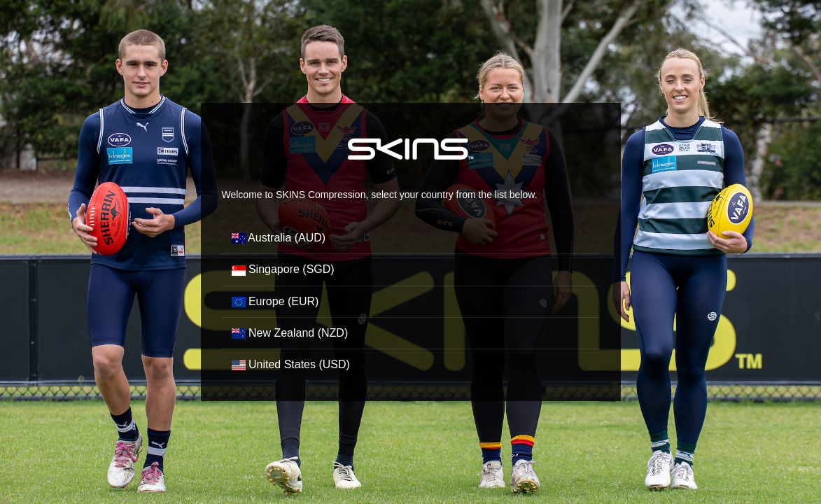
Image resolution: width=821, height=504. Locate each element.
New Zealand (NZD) (290, 333)
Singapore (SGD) (283, 269)
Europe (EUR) (275, 301)
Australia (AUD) (279, 238)
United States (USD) (291, 364)
